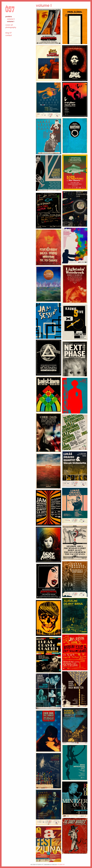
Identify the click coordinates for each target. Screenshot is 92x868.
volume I (11, 21)
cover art (9, 25)
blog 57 (9, 33)
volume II (11, 19)
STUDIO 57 (61, 865)
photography (11, 27)
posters (9, 16)
